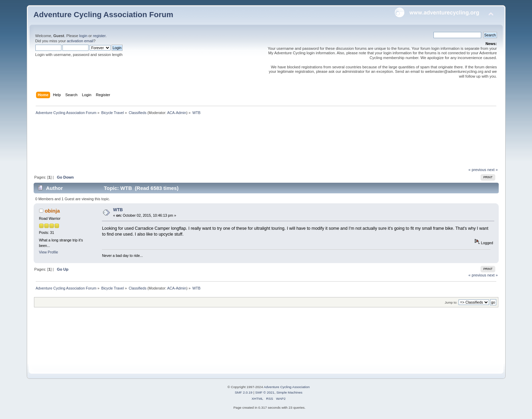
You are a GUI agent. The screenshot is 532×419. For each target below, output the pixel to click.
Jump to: (451, 302)
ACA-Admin (177, 113)
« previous (477, 170)
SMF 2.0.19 (244, 392)
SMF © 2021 (265, 392)
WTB (118, 210)
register (99, 36)
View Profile (48, 252)
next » (493, 170)
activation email (80, 41)
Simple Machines (289, 392)
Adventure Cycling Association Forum (103, 15)
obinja (52, 211)
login (83, 36)
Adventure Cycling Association (287, 387)
